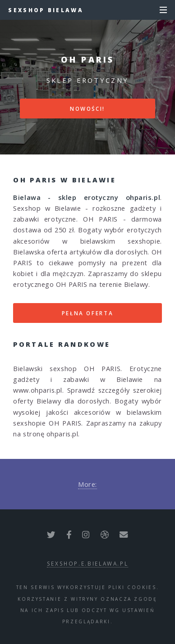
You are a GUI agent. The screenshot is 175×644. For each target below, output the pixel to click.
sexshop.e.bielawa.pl (88, 563)
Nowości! (87, 109)
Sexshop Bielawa (46, 10)
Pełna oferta (88, 313)
